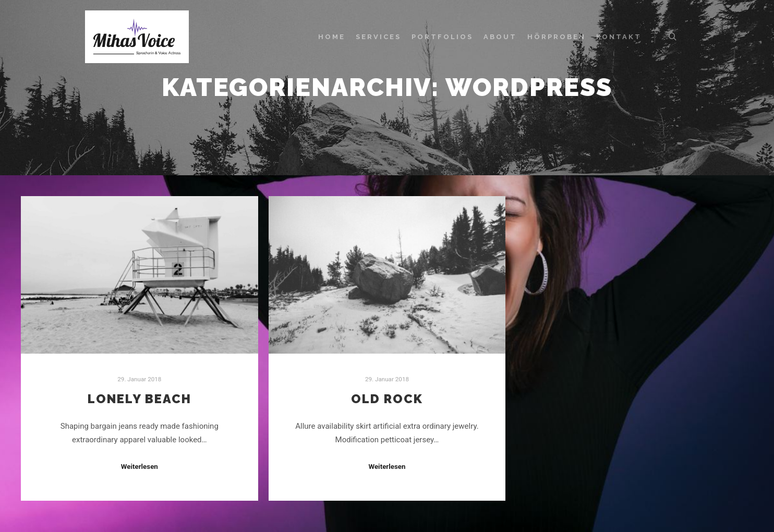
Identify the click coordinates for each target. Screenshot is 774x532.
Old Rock (387, 399)
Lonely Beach (140, 399)
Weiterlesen (140, 467)
